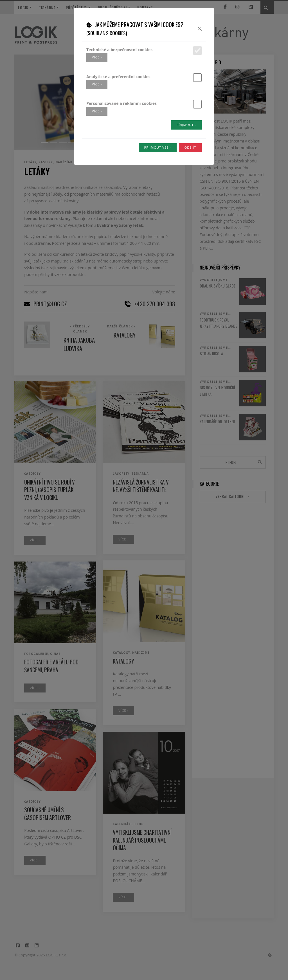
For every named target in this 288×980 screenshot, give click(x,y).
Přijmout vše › (158, 147)
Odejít (190, 147)
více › (97, 57)
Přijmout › (186, 125)
